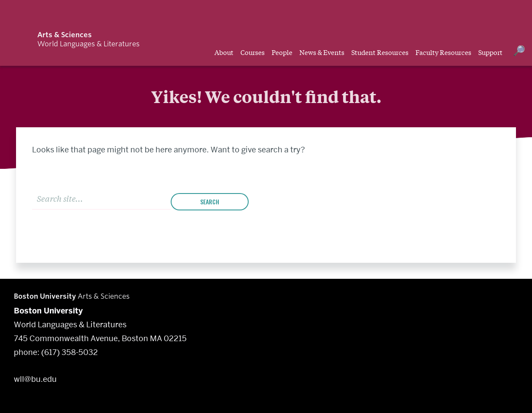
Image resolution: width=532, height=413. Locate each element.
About (224, 52)
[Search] (101, 198)
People (282, 52)
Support (490, 52)
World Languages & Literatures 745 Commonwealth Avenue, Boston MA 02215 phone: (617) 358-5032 (100, 331)
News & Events (322, 52)
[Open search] (519, 52)
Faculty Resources (443, 52)
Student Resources (380, 52)
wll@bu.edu (35, 379)
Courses (253, 52)
